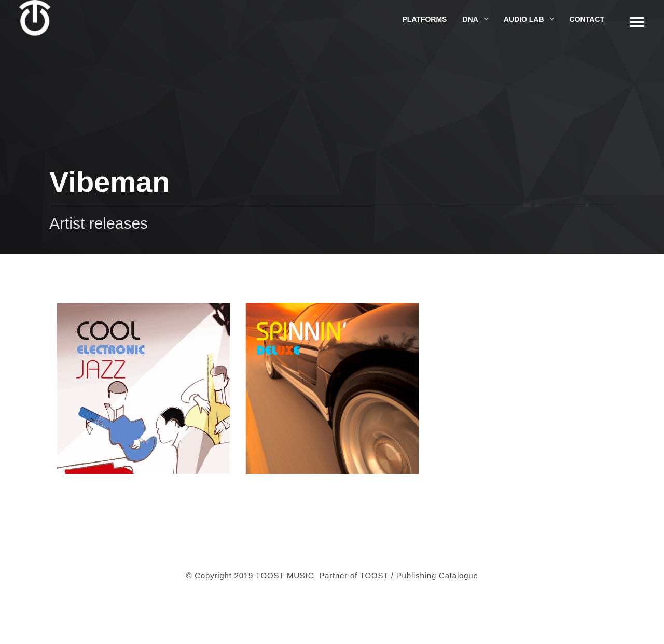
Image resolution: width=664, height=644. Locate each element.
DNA (470, 19)
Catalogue (459, 575)
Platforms (424, 19)
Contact (587, 19)
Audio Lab (524, 19)
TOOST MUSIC (285, 575)
